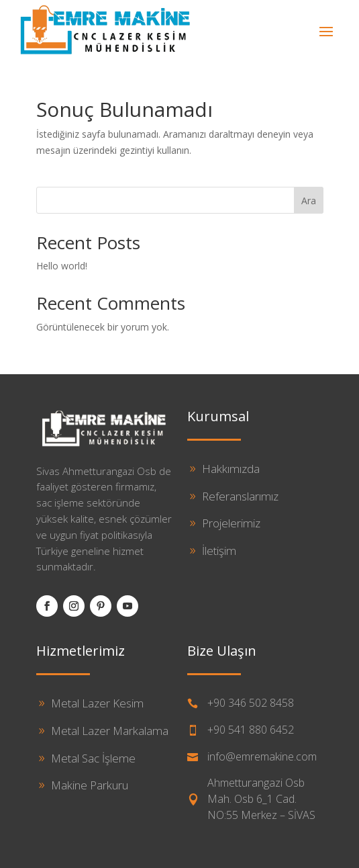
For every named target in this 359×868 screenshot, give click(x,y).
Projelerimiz (231, 523)
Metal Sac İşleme (93, 758)
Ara (309, 201)
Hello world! (62, 266)
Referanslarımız (240, 496)
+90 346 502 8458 (251, 703)
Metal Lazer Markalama (110, 731)
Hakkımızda (231, 469)
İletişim (219, 551)
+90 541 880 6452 (251, 730)
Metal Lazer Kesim (97, 703)
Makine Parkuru (90, 785)
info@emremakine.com (262, 756)
